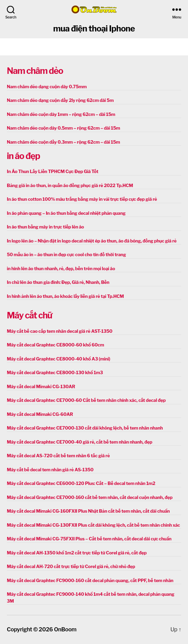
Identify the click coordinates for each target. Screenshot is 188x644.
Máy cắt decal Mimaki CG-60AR (40, 414)
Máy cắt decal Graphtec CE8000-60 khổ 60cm (55, 345)
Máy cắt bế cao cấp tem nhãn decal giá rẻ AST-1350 (60, 331)
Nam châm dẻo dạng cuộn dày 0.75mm (47, 87)
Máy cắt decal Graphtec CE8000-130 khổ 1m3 (55, 372)
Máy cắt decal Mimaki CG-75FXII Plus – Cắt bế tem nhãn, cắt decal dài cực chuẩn (89, 539)
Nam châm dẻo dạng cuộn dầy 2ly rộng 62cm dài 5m (60, 100)
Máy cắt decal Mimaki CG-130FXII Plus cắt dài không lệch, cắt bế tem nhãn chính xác (93, 525)
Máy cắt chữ (29, 315)
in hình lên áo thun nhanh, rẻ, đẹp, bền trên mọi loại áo (61, 268)
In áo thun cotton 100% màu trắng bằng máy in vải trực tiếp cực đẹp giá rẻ (82, 199)
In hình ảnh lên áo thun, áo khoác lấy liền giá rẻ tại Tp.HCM (65, 296)
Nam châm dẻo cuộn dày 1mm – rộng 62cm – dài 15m (61, 114)
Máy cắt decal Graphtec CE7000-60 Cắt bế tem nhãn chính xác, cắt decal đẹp (86, 400)
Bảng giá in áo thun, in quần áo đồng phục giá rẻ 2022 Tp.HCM (70, 185)
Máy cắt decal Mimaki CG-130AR (41, 386)
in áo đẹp (23, 156)
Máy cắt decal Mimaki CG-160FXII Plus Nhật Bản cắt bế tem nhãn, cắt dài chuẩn (88, 511)
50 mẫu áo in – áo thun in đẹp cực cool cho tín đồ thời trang (66, 254)
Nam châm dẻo (35, 71)
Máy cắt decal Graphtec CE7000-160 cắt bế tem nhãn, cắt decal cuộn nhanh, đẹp (90, 497)
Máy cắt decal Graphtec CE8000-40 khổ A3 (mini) (58, 359)
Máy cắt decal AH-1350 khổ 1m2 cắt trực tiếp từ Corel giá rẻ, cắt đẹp (77, 553)
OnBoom (65, 629)
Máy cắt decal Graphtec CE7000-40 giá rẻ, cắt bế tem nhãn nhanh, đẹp (79, 442)
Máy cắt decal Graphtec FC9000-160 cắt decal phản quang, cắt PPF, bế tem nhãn (90, 580)
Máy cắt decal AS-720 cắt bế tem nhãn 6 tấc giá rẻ (58, 456)
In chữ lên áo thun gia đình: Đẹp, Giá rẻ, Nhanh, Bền (58, 282)
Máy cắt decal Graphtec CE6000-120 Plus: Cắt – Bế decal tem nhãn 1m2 (81, 483)
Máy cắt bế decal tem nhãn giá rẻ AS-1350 (50, 470)
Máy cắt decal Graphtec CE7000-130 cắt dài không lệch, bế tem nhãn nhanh (85, 428)
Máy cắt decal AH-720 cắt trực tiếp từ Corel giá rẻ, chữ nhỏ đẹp (71, 566)
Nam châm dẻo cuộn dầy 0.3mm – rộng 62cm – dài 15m (63, 142)
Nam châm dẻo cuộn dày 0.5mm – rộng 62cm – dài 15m (63, 128)
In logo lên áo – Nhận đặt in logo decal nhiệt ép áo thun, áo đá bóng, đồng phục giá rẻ (92, 241)
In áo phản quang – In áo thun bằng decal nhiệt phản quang (66, 213)
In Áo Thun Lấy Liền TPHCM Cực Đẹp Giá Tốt (53, 171)
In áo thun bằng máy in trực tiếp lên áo (45, 227)
